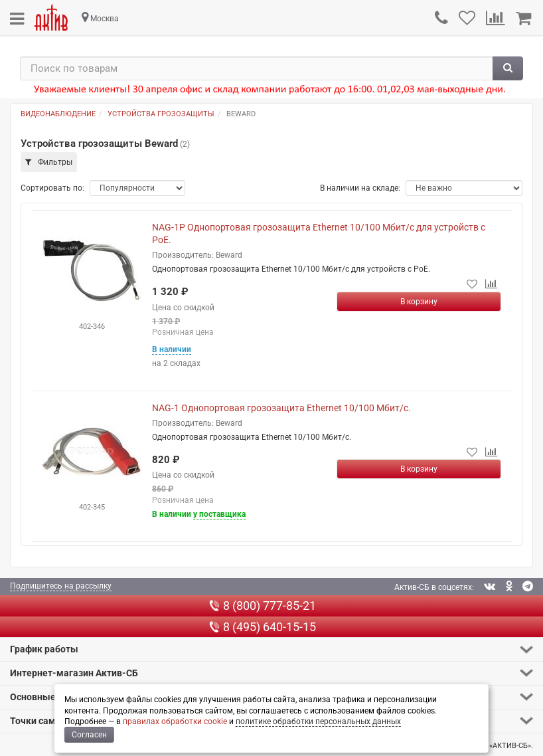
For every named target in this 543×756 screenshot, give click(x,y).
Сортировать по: (52, 188)
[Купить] (419, 302)
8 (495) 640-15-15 (263, 627)
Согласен (89, 735)
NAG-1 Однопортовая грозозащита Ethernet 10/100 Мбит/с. (281, 408)
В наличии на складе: (360, 188)
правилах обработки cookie (175, 721)
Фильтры (49, 162)
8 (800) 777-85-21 (263, 606)
